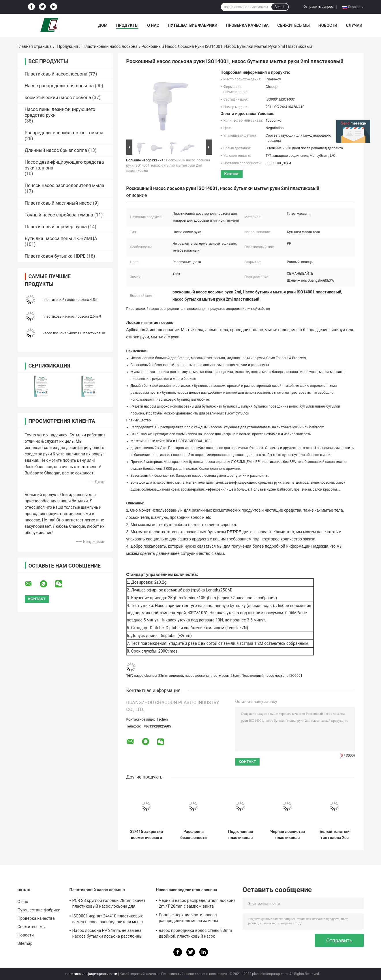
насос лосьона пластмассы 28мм (212, 676)
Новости (328, 25)
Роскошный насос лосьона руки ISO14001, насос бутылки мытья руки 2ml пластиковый (168, 165)
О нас (153, 25)
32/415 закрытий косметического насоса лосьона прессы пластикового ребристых (147, 835)
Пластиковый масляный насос (58, 203)
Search (280, 7)
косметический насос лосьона (58, 98)
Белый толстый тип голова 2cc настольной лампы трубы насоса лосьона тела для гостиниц (335, 835)
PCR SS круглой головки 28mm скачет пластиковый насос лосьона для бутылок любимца (109, 904)
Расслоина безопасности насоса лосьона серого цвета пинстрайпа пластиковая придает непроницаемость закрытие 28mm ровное (193, 835)
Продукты (127, 25)
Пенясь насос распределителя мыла (65, 185)
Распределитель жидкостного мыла (64, 133)
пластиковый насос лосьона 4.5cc (71, 300)
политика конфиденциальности (91, 974)
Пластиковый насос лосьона (110, 46)
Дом (103, 25)
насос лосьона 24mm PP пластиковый (74, 333)
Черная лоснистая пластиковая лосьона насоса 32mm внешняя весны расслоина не (288, 835)
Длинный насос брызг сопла (56, 150)
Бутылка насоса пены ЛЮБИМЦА (61, 239)
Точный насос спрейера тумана (59, 215)
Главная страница (35, 46)
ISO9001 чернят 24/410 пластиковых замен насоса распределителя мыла (108, 919)
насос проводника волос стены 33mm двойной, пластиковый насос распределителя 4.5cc (196, 934)
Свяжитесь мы (293, 25)
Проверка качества (247, 25)
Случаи (354, 25)
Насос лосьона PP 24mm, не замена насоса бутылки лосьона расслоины (107, 933)
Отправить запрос (318, 7)
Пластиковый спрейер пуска (56, 227)
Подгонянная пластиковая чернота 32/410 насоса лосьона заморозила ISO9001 (240, 835)
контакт (232, 174)
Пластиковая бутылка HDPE (55, 256)
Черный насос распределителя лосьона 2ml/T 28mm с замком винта (197, 903)
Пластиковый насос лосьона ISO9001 (272, 676)
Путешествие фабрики (193, 25)
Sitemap (25, 943)
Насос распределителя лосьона (59, 86)
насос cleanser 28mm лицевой (159, 676)
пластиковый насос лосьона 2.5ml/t (72, 316)
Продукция (67, 46)
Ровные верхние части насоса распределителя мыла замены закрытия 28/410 (189, 919)
